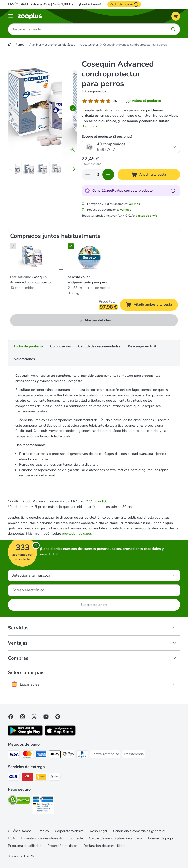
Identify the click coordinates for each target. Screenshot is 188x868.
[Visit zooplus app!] (25, 735)
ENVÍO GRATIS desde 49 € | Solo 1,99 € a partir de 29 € (52, 4)
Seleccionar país (26, 673)
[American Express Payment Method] (41, 755)
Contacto (76, 838)
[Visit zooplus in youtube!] (46, 717)
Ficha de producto (29, 347)
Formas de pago (160, 838)
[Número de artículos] (98, 175)
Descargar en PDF (142, 347)
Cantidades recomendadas (99, 347)
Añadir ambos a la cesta (152, 306)
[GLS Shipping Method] (14, 778)
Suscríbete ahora (94, 605)
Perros (20, 45)
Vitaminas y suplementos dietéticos (52, 45)
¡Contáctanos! (90, 4)
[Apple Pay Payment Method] (55, 755)
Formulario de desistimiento (42, 838)
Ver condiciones (101, 501)
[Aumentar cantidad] (108, 175)
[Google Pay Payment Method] (69, 755)
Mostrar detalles (94, 321)
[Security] (19, 801)
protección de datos (77, 534)
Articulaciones (89, 45)
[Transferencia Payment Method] (134, 754)
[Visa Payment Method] (14, 755)
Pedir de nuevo (124, 4)
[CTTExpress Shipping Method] (27, 778)
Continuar (91, 126)
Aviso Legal (98, 831)
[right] (73, 108)
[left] (12, 108)
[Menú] (11, 16)
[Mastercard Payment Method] (27, 755)
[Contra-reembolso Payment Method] (105, 754)
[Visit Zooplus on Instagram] (23, 717)
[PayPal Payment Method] (82, 755)
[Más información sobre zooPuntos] (173, 191)
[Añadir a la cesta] (149, 175)
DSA (11, 838)
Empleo (43, 831)
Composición (60, 347)
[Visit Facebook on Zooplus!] (11, 717)
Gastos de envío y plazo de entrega (116, 838)
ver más (134, 204)
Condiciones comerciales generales (139, 831)
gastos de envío (146, 216)
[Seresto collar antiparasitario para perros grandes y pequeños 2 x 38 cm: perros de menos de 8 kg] (89, 257)
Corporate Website (69, 831)
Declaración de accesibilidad (104, 846)
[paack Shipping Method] (55, 778)
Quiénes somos (20, 831)
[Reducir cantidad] (88, 175)
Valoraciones (24, 359)
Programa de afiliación (25, 846)
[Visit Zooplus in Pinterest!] (58, 717)
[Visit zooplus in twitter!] (34, 717)
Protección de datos (63, 846)
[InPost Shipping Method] (41, 778)
